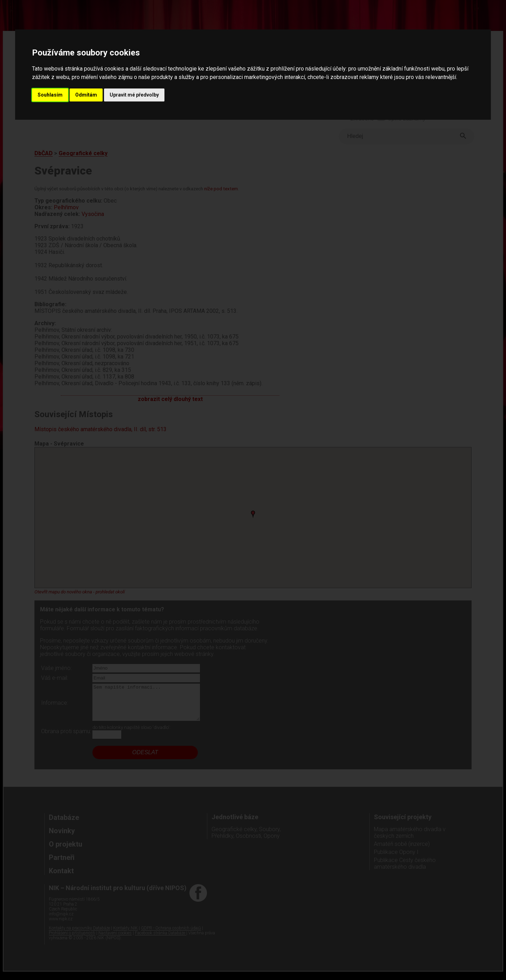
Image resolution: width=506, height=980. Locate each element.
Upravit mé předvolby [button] (134, 95)
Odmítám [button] (86, 95)
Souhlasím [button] (50, 95)
